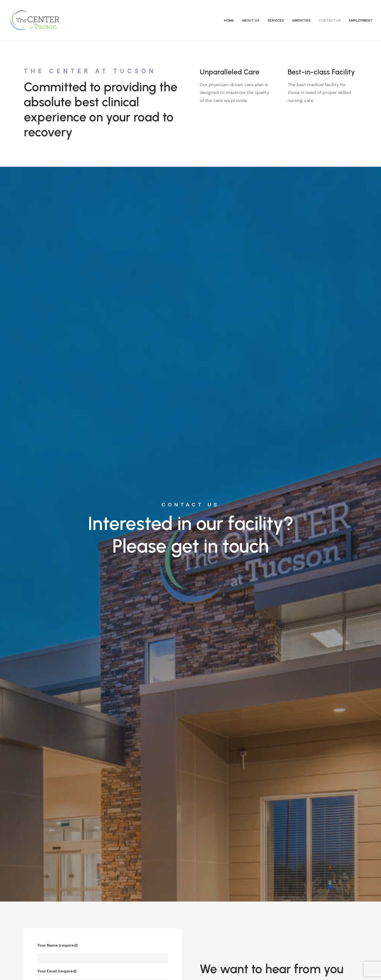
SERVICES (276, 20)
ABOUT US (251, 20)
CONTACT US (330, 20)
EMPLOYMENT (361, 20)
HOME (229, 20)
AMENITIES (301, 20)
